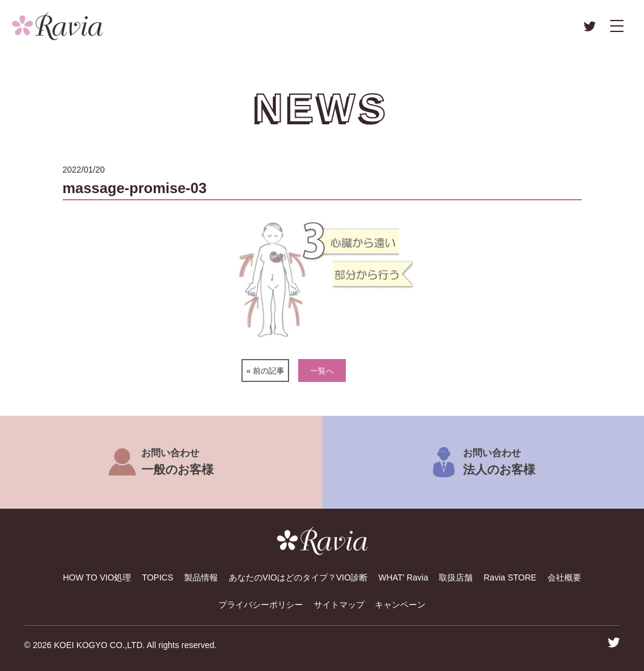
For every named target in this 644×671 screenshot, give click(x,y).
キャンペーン (400, 605)
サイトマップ (339, 605)
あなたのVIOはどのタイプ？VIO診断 (298, 577)
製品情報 (201, 577)
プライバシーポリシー (261, 605)
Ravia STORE (510, 577)
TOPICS (158, 577)
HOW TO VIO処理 (97, 577)
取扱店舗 (456, 577)
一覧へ (322, 371)
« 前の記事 (265, 371)
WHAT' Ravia (403, 577)
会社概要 (564, 577)
